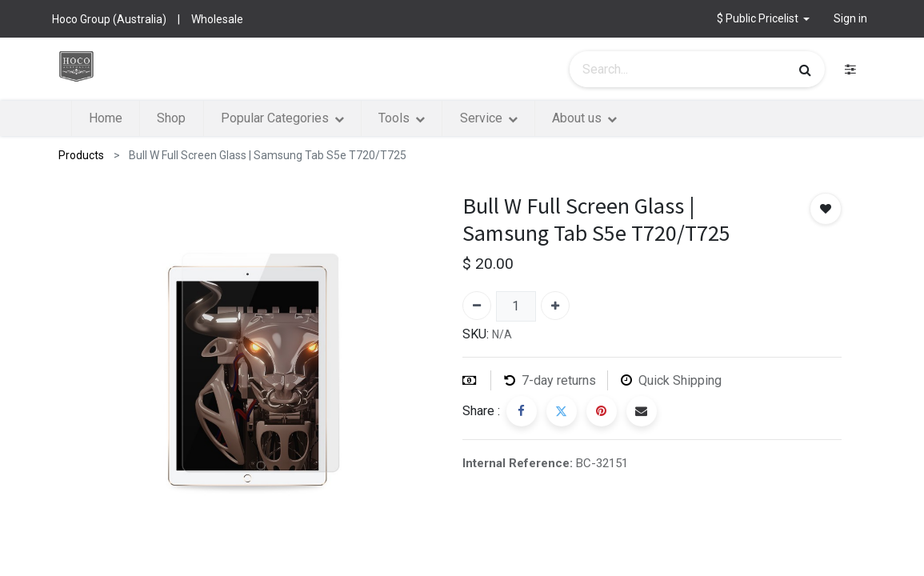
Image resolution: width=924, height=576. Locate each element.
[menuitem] (106, 118)
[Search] (805, 70)
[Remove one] (477, 306)
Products (81, 155)
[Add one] (555, 306)
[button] (764, 19)
